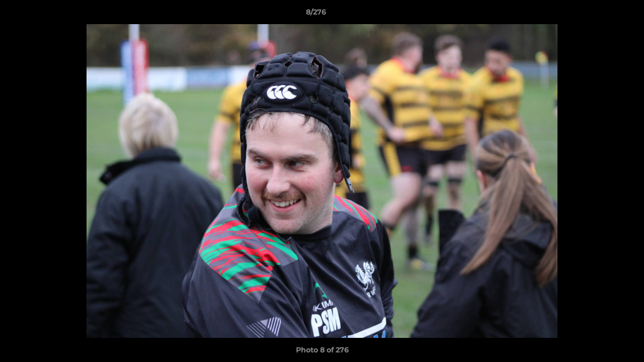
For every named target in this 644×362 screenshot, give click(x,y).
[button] (602, 15)
